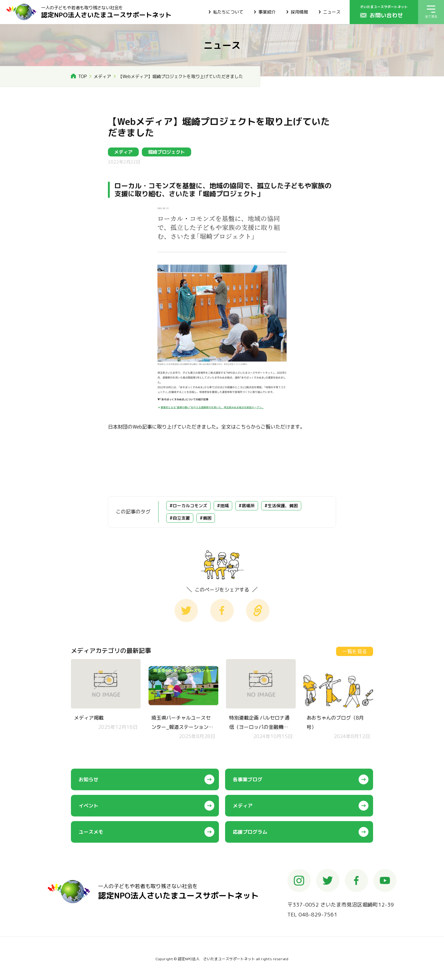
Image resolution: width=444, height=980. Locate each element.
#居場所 (247, 506)
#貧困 (206, 518)
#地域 (223, 506)
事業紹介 (267, 12)
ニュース (332, 12)
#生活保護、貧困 (281, 506)
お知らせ (88, 779)
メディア (102, 76)
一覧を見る (355, 651)
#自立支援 (180, 518)
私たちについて (228, 12)
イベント (88, 806)
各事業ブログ (248, 779)
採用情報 (299, 12)
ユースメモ (91, 832)
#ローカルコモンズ (188, 506)
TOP (82, 76)
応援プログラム (250, 832)
